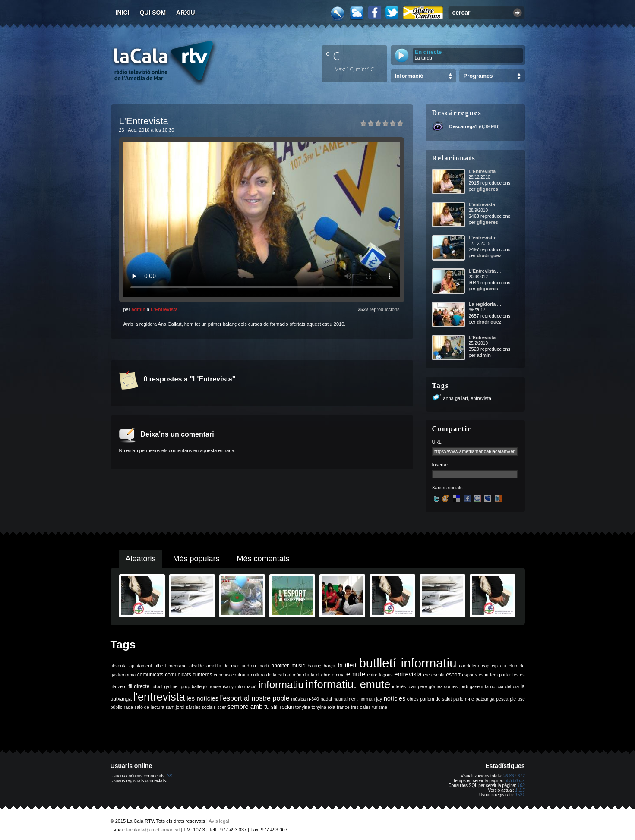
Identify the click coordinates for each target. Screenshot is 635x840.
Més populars (196, 559)
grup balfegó (194, 686)
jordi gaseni (471, 686)
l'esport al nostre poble (255, 698)
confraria (240, 675)
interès (399, 686)
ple (513, 699)
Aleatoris (141, 559)
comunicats (150, 675)
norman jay (371, 699)
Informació (409, 76)
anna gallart (456, 398)
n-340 (313, 699)
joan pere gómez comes (433, 686)
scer (221, 707)
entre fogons (380, 675)
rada (128, 707)
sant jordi (175, 707)
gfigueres (487, 189)
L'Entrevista (164, 309)
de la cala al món (284, 675)
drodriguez (489, 255)
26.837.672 (514, 776)
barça (330, 666)
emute (356, 674)
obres (413, 699)
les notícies (202, 698)
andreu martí (255, 666)
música (298, 699)
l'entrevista (159, 697)
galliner (172, 686)
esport (453, 675)
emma (338, 675)
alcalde (196, 666)
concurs (222, 675)
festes (518, 675)
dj (318, 675)
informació (246, 686)
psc (521, 699)
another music (288, 666)
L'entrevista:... (485, 238)
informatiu (281, 684)
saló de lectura (149, 707)
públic (117, 707)
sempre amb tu (249, 707)
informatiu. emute (348, 684)
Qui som (153, 13)
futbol (157, 686)
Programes (478, 76)
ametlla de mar (223, 666)
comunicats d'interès (188, 675)
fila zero (119, 686)
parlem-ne (464, 699)
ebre (326, 675)
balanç (314, 666)
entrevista (481, 398)
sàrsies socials (201, 707)
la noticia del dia (502, 686)
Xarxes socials (447, 488)
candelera (469, 666)
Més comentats (263, 559)
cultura (258, 675)
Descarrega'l (464, 126)
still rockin (283, 707)
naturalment (345, 699)
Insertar (440, 465)
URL (437, 442)
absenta (119, 666)
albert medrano (171, 666)
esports (469, 675)
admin (138, 309)
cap (485, 666)
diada (309, 675)
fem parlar (500, 675)
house (215, 686)
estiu (484, 675)
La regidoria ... (485, 304)
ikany (228, 686)
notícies (395, 698)
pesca (502, 699)
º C (333, 56)
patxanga (485, 699)
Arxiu (186, 13)
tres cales (361, 707)
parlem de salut (436, 699)
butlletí (347, 665)
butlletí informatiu (408, 663)
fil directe (139, 686)
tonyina (303, 707)
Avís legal (219, 821)
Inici (123, 13)
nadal (326, 699)
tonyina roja (324, 707)
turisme (380, 707)
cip (495, 666)
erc (427, 675)
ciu (503, 666)
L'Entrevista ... (485, 271)
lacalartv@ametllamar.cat (153, 830)
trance (343, 707)
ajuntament (141, 666)
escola (438, 675)
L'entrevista (482, 204)
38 (169, 776)
